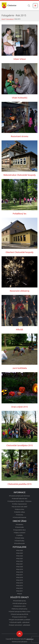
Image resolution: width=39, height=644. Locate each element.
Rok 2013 (20, 586)
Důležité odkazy (20, 512)
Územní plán (20, 527)
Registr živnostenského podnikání (20, 620)
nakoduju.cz (30, 639)
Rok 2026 (20, 550)
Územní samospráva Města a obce (20, 611)
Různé (20, 594)
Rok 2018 (20, 572)
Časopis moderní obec (20, 617)
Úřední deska (20, 538)
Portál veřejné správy (20, 603)
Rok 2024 (20, 556)
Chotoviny (20, 515)
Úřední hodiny (20, 541)
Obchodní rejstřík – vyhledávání (20, 622)
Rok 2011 (20, 591)
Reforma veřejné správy (20, 609)
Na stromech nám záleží (20, 507)
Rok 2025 (20, 553)
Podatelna (20, 524)
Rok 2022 (20, 561)
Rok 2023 (20, 559)
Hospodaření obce (20, 530)
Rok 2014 (20, 583)
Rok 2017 (20, 575)
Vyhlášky (20, 535)
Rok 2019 (20, 569)
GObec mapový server (20, 504)
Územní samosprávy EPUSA (20, 614)
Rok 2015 (20, 580)
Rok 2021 (20, 564)
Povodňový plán (20, 543)
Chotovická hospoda (20, 517)
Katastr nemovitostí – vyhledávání (20, 625)
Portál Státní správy (20, 601)
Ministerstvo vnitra (20, 606)
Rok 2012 (20, 588)
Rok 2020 (20, 567)
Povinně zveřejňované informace (20, 496)
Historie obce (20, 509)
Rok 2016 (20, 577)
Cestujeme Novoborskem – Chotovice (20, 501)
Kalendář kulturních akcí (20, 499)
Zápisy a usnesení (20, 533)
